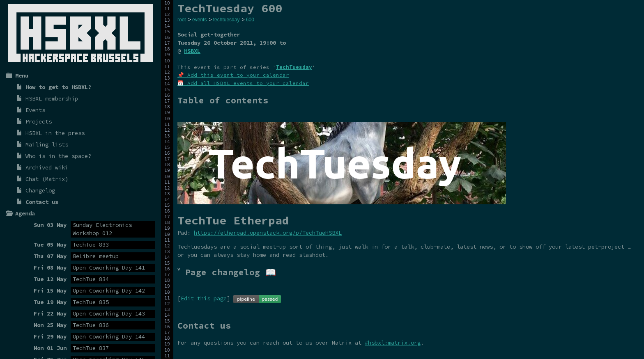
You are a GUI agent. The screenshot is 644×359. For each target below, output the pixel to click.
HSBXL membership (52, 98)
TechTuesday (294, 67)
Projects (39, 121)
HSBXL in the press (55, 133)
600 (250, 20)
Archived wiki (47, 167)
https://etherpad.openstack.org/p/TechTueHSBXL (268, 233)
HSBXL (192, 51)
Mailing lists (47, 144)
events (199, 20)
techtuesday (227, 20)
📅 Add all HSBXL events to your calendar (243, 83)
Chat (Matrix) (47, 179)
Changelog (40, 190)
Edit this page (204, 298)
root (182, 20)
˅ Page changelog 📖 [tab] (227, 272)
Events (35, 110)
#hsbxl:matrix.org (393, 343)
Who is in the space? (58, 156)
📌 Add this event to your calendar (233, 75)
